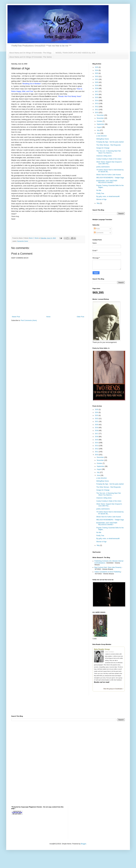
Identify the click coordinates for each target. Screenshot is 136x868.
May (98, 203)
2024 (97, 70)
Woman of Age (101, 199)
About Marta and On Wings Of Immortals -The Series (31, 57)
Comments (99, 233)
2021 (97, 79)
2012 (97, 107)
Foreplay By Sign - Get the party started (110, 142)
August (99, 127)
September (101, 124)
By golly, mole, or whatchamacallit (108, 196)
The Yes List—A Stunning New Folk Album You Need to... (108, 152)
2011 (97, 110)
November (100, 118)
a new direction (102, 136)
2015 (97, 97)
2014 (97, 101)
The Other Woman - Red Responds (108, 145)
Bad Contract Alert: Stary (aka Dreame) (108, 567)
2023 (97, 73)
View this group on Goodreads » (113, 689)
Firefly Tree (100, 193)
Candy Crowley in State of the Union (109, 159)
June (99, 133)
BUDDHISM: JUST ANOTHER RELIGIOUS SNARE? (107, 182)
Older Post (81, 317)
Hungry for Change (103, 148)
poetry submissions (103, 167)
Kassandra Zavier (23, 241)
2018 (97, 88)
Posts (97, 229)
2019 (97, 85)
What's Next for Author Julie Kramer (109, 175)
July (98, 130)
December (100, 115)
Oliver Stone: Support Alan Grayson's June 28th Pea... (109, 163)
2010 (97, 113)
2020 (97, 82)
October (100, 121)
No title (99, 190)
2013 (97, 104)
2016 (97, 94)
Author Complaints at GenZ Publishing (108, 572)
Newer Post (16, 317)
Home (48, 317)
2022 (97, 76)
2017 (97, 92)
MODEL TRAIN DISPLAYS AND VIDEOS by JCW (75, 53)
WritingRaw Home (102, 139)
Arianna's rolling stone (104, 156)
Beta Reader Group (102, 649)
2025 (97, 67)
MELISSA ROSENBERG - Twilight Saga (110, 178)
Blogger (83, 844)
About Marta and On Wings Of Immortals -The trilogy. (31, 53)
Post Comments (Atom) (29, 320)
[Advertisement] (42, 707)
